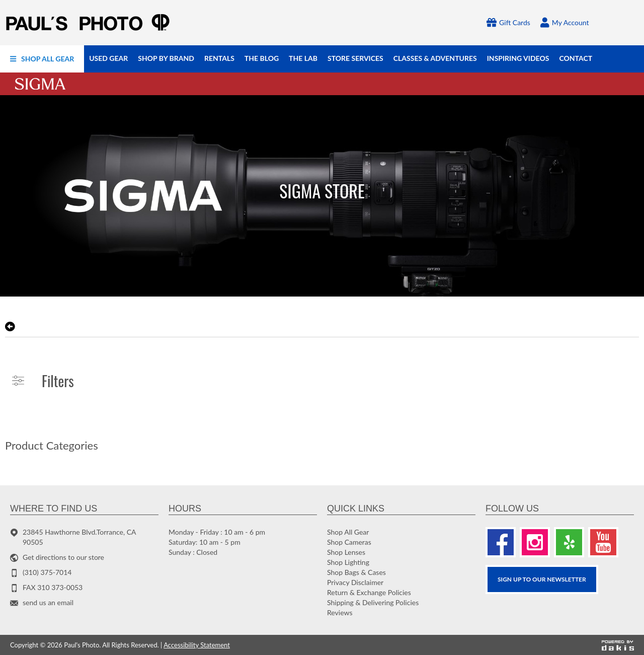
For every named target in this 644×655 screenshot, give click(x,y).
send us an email (48, 602)
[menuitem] (42, 59)
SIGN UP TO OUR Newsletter (542, 579)
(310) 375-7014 (47, 572)
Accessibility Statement (197, 645)
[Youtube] (603, 542)
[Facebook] (501, 542)
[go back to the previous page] (10, 327)
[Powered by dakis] (618, 645)
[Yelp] (569, 542)
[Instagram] (535, 542)
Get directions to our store (63, 557)
